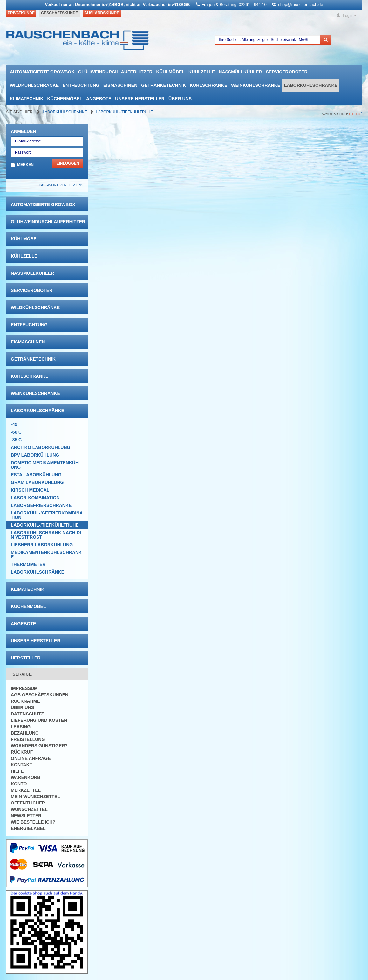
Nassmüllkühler (240, 72)
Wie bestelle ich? (33, 822)
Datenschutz (27, 714)
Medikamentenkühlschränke (46, 555)
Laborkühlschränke (311, 85)
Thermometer (28, 564)
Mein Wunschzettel (35, 797)
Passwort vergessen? (61, 185)
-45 (14, 424)
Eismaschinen (120, 85)
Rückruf (22, 752)
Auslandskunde (102, 13)
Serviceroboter (286, 72)
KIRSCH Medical (30, 490)
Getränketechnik (164, 85)
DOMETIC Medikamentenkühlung (46, 465)
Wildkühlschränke (34, 85)
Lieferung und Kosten (39, 720)
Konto (19, 784)
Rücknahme (25, 701)
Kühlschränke (208, 85)
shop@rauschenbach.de (300, 5)
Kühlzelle (202, 72)
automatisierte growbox (42, 72)
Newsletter (26, 816)
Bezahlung (25, 733)
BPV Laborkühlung (35, 455)
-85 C (16, 440)
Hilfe (17, 771)
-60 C (16, 432)
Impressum (24, 688)
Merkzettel (26, 790)
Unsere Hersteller (140, 99)
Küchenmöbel (65, 99)
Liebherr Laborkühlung (42, 545)
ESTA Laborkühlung (36, 475)
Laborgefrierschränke (41, 505)
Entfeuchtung (81, 85)
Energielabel (28, 828)
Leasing (21, 727)
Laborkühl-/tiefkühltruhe (124, 112)
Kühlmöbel (170, 72)
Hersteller (26, 658)
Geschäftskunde (60, 13)
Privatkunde (21, 13)
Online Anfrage (31, 758)
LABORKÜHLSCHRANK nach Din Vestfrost (46, 535)
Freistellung (28, 739)
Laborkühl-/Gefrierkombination (47, 515)
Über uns (180, 99)
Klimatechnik (27, 99)
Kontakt (21, 765)
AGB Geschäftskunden (40, 695)
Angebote (99, 99)
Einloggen (68, 163)
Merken (25, 165)
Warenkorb (26, 777)
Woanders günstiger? (39, 746)
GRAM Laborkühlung (37, 482)
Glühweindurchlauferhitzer (115, 72)
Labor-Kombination (35, 498)
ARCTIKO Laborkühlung (41, 447)
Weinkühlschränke (256, 85)
